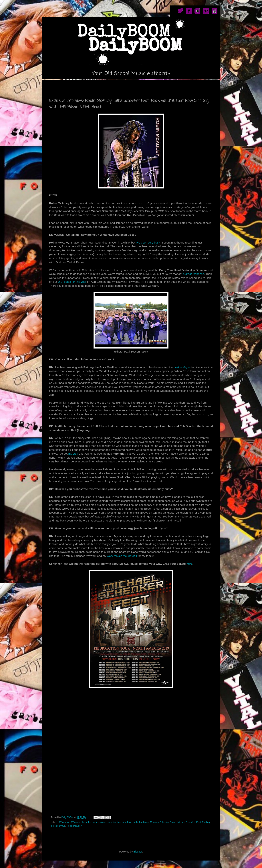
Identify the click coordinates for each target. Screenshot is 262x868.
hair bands (133, 822)
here (189, 564)
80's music (64, 822)
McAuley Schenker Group (163, 822)
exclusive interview (116, 822)
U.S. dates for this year (73, 282)
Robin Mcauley (74, 826)
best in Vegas (182, 367)
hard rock (144, 822)
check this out (88, 822)
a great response (194, 274)
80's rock (75, 822)
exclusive (101, 822)
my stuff (73, 454)
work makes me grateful (122, 556)
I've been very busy (148, 243)
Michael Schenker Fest (189, 822)
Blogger (138, 852)
